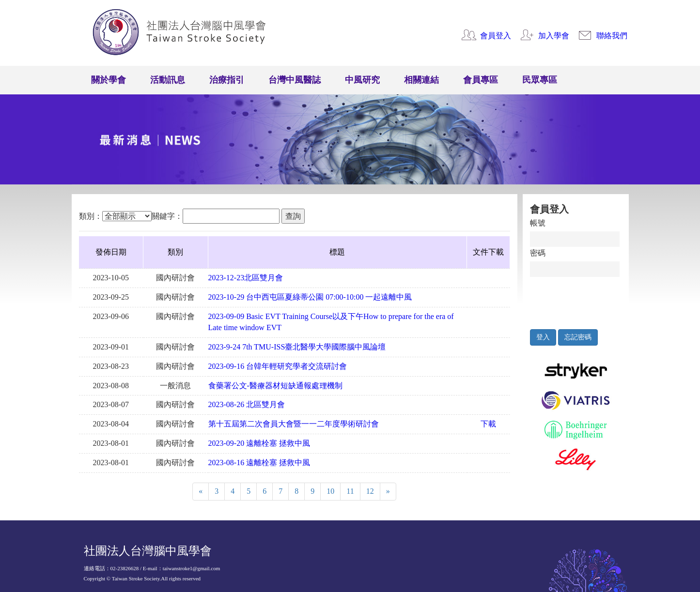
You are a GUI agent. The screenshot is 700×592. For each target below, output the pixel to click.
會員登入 (496, 36)
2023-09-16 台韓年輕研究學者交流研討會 (278, 366)
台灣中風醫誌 (295, 80)
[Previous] (201, 492)
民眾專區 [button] (540, 80)
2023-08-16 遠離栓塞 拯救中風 (259, 463)
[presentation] (575, 301)
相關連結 (421, 80)
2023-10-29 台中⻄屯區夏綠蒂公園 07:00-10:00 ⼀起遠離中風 (310, 297)
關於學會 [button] (109, 80)
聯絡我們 (612, 36)
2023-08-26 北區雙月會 (247, 404)
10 (330, 491)
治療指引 (227, 80)
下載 (488, 424)
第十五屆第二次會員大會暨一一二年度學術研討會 (294, 424)
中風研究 (362, 80)
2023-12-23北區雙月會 (246, 278)
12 (370, 491)
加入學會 (554, 36)
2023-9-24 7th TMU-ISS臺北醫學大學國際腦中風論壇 (297, 347)
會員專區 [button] (481, 80)
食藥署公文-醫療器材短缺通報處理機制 (275, 386)
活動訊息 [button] (168, 80)
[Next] (388, 492)
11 (350, 491)
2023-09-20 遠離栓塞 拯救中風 (259, 443)
